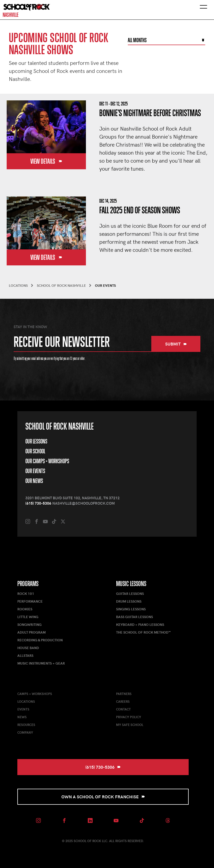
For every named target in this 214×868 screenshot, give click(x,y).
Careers (123, 701)
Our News (34, 481)
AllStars (25, 655)
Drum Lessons (129, 601)
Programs (28, 584)
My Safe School (130, 725)
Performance (30, 601)
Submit (176, 344)
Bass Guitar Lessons (134, 617)
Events (23, 709)
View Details (46, 161)
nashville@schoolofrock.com (84, 503)
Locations (26, 701)
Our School (35, 451)
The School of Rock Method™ (143, 632)
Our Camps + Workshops (47, 461)
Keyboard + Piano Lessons (140, 625)
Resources (26, 725)
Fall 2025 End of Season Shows (140, 210)
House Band (28, 648)
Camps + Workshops (35, 694)
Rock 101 (26, 594)
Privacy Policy (129, 717)
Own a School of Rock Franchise (103, 797)
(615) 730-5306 (38, 503)
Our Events (35, 471)
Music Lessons (131, 584)
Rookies (25, 609)
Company (25, 732)
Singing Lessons (131, 609)
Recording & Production (40, 640)
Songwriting (29, 625)
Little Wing (28, 617)
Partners (124, 694)
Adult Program (31, 632)
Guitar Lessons (130, 594)
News (22, 717)
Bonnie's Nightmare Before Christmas (150, 113)
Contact (123, 709)
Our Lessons (36, 441)
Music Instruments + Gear (41, 663)
